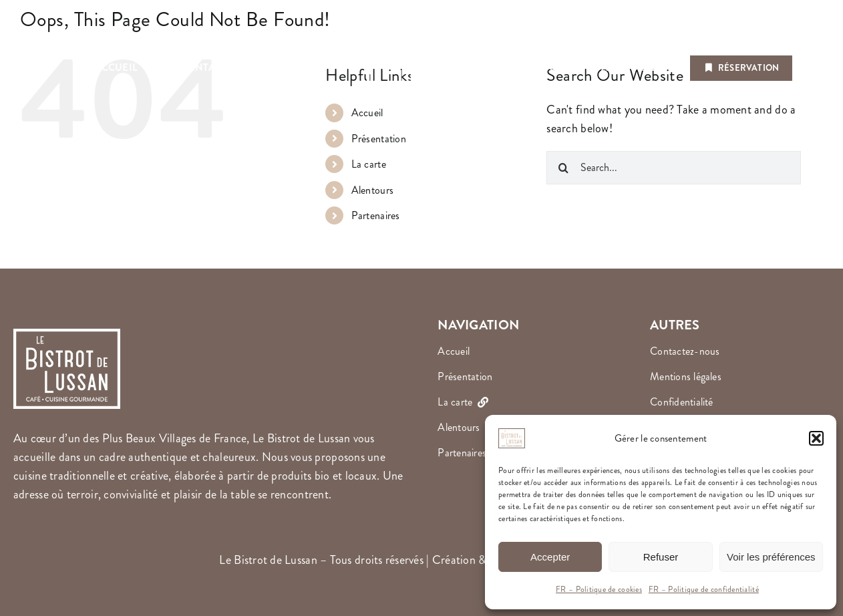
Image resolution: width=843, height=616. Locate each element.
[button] (816, 438)
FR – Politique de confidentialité (704, 590)
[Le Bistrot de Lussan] (421, 19)
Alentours (372, 190)
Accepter (550, 557)
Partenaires (376, 215)
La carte (369, 164)
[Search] (563, 168)
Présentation (379, 139)
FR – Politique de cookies (599, 590)
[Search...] (674, 168)
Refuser (661, 557)
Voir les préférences (771, 557)
